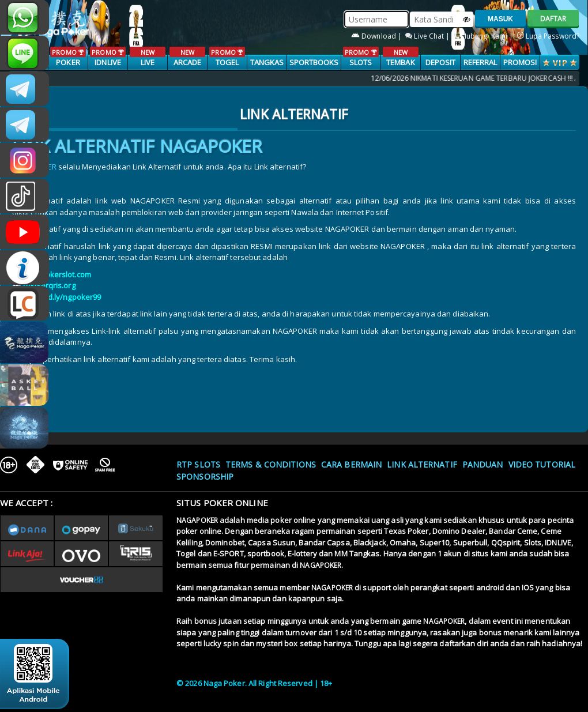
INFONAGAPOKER (24, 268)
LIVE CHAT (24, 303)
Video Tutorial (542, 464)
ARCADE (187, 57)
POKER (68, 57)
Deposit (441, 62)
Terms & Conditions (271, 464)
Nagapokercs (24, 125)
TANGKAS (267, 62)
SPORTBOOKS (314, 62)
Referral (480, 62)
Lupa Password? (549, 36)
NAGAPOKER (197, 520)
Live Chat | (428, 36)
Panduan (483, 464)
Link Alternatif (422, 464)
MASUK (500, 19)
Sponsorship (205, 476)
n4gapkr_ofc (24, 160)
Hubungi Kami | (485, 36)
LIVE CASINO (147, 63)
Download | (377, 36)
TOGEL (227, 57)
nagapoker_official (24, 53)
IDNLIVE (108, 57)
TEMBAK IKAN (400, 63)
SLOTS (361, 57)
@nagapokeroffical (24, 196)
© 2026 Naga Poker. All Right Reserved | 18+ (254, 683)
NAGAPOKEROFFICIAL (24, 232)
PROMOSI (520, 62)
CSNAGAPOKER (24, 89)
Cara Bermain (351, 464)
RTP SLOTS (198, 464)
